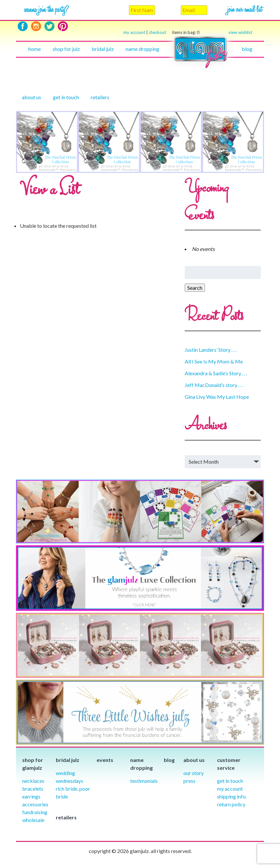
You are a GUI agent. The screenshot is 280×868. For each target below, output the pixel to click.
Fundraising (35, 812)
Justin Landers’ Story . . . (210, 350)
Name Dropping (142, 49)
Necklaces (33, 781)
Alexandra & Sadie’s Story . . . (216, 373)
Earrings (31, 796)
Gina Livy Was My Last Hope (217, 397)
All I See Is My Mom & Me (214, 361)
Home (35, 49)
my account (134, 32)
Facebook (23, 26)
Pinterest (63, 26)
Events (105, 760)
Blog (247, 49)
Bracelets (33, 789)
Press (189, 781)
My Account (230, 789)
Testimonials (144, 781)
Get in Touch (230, 781)
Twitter (49, 26)
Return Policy (231, 804)
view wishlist (240, 32)
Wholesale (33, 820)
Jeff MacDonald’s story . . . (214, 385)
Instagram (36, 26)
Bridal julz (103, 49)
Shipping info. (232, 796)
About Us (31, 97)
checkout (174, 32)
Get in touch (66, 97)
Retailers (100, 97)
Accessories (35, 804)
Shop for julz (66, 49)
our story (194, 773)
